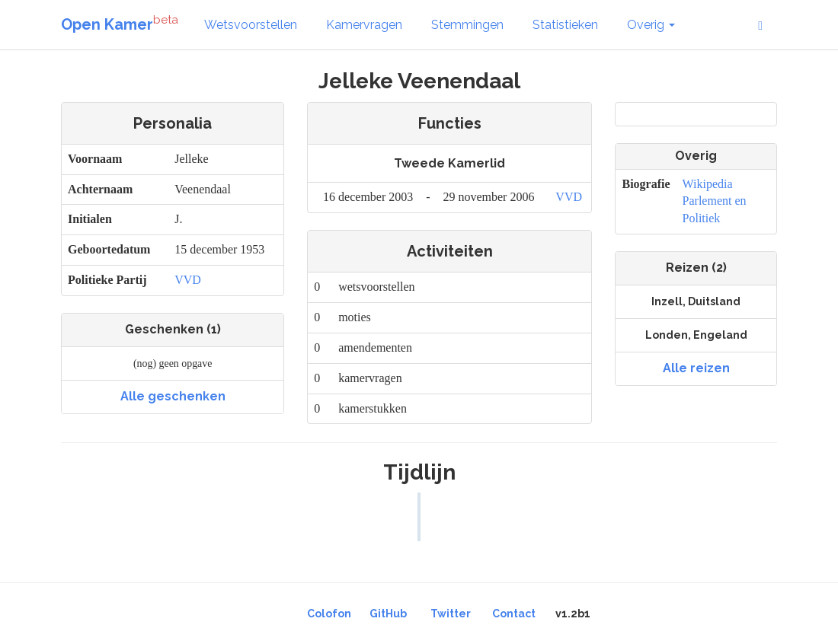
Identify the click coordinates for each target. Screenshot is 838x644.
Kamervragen (364, 25)
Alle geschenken (173, 396)
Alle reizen (696, 368)
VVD (188, 280)
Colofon (329, 614)
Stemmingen (467, 25)
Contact (514, 614)
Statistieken (565, 25)
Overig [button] (651, 25)
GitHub (388, 614)
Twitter (451, 614)
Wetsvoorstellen (251, 25)
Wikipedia (708, 184)
